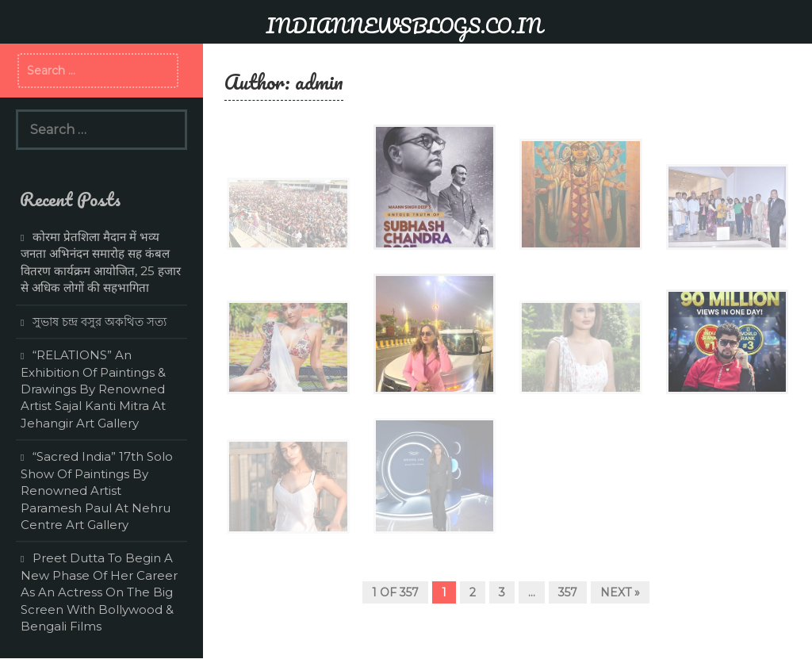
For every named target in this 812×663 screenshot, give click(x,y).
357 (568, 592)
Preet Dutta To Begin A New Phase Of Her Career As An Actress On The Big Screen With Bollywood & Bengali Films (99, 592)
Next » (620, 592)
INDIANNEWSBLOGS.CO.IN (404, 25)
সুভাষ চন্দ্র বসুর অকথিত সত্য (100, 322)
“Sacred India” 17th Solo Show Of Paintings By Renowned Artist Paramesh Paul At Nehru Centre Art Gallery (97, 491)
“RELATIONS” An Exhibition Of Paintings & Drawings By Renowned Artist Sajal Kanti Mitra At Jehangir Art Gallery (93, 389)
